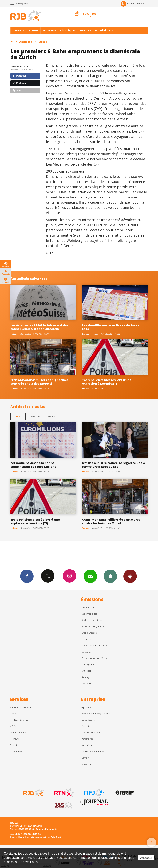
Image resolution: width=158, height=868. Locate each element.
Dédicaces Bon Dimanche (94, 645)
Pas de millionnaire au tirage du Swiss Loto (111, 327)
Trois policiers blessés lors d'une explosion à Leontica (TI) (107, 382)
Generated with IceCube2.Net (47, 837)
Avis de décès (17, 751)
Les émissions (88, 607)
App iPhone (110, 576)
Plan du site (51, 829)
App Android (130, 576)
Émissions (49, 30)
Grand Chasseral (90, 633)
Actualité (26, 42)
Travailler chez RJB (91, 732)
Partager (19, 76)
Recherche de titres (92, 620)
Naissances (87, 652)
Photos (34, 30)
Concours (86, 683)
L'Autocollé (87, 671)
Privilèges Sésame (19, 720)
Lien (17, 91)
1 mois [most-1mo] (51, 416)
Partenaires (87, 739)
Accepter (146, 858)
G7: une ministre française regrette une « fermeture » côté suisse (113, 465)
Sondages (86, 677)
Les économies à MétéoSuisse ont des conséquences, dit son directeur (39, 327)
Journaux (19, 30)
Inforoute (15, 739)
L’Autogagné (88, 664)
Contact (85, 758)
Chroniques (68, 30)
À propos (86, 707)
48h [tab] (18, 416)
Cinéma (14, 713)
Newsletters (90, 576)
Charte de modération (93, 751)
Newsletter (87, 764)
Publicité (86, 726)
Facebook (27, 576)
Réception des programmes (96, 713)
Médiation (87, 745)
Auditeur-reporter (132, 4)
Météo (13, 726)
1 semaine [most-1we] (35, 416)
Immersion (87, 639)
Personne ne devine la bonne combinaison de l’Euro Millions (33, 465)
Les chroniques (89, 614)
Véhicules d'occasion (20, 707)
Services (85, 30)
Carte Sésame (88, 720)
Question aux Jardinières (94, 658)
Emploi (13, 745)
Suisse (43, 42)
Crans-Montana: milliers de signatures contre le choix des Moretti (39, 382)
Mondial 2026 (104, 30)
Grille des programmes (93, 626)
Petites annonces (19, 732)
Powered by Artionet (20, 837)
